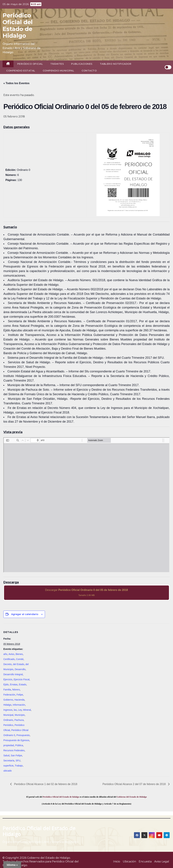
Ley (20, 710)
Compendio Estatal (21, 71)
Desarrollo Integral (13, 674)
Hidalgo (7, 705)
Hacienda (19, 700)
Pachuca (19, 720)
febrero (16, 690)
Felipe (20, 695)
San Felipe (16, 755)
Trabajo (19, 766)
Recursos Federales (14, 750)
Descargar (86, 592)
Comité (20, 659)
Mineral (27, 710)
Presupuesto (23, 735)
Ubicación (129, 861)
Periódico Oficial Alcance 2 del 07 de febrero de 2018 (134, 784)
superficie (8, 766)
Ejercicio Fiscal (22, 679)
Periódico (8, 725)
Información (19, 705)
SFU (18, 761)
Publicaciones (82, 64)
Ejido (6, 684)
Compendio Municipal (59, 71)
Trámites (57, 64)
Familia (7, 690)
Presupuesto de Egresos (16, 740)
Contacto (89, 71)
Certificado (9, 659)
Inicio (117, 861)
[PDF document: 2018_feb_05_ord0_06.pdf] (86, 505)
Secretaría (9, 761)
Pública (19, 745)
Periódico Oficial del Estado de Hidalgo (18, 26)
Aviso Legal (162, 861)
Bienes (19, 654)
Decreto (8, 664)
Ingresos (8, 710)
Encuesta (145, 861)
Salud (6, 755)
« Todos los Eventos (16, 83)
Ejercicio (8, 679)
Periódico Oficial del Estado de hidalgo (61, 797)
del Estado (19, 664)
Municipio (20, 715)
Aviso (11, 654)
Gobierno (8, 700)
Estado (23, 684)
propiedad (9, 745)
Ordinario (8, 720)
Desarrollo (20, 669)
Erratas (14, 684)
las (15, 710)
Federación (9, 695)
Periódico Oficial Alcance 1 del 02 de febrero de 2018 (46, 784)
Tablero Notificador (116, 64)
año (5, 654)
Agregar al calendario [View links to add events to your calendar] (25, 614)
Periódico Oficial (30, 64)
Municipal (8, 715)
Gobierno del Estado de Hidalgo (132, 797)
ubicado (8, 771)
